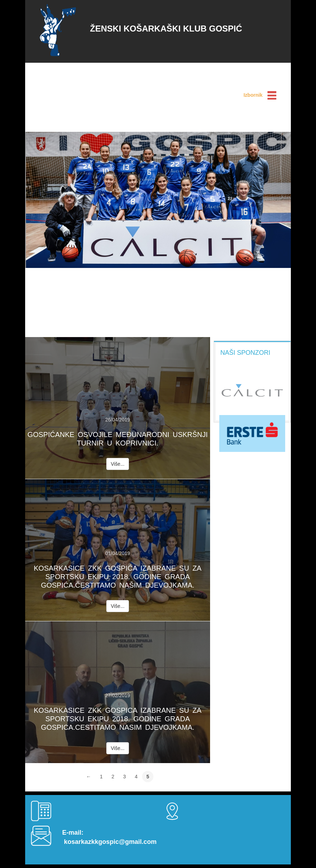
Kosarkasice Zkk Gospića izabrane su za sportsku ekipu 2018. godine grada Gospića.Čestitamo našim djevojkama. (117, 577)
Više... (118, 464)
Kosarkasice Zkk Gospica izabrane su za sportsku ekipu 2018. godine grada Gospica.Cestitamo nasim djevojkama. (117, 719)
